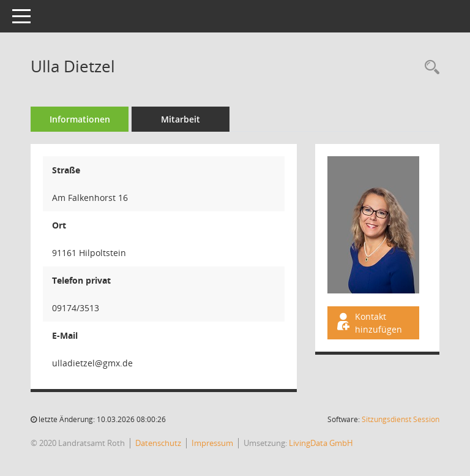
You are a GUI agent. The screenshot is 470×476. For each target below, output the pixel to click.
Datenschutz (158, 443)
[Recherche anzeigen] (429, 68)
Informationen (80, 119)
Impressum (212, 443)
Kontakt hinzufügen (368, 323)
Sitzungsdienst (401, 419)
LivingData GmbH (321, 443)
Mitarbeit (181, 119)
